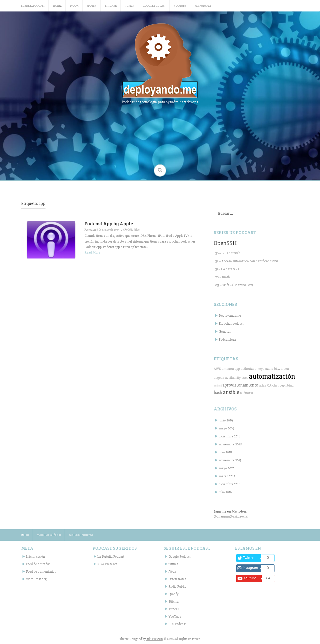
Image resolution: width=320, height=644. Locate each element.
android (218, 386)
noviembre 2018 (230, 444)
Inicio (25, 535)
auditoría (246, 393)
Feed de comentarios (41, 572)
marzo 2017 (227, 476)
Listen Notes (177, 579)
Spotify (92, 6)
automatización (272, 377)
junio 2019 (226, 420)
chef (275, 385)
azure (269, 369)
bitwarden (282, 369)
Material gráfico (49, 535)
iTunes (57, 6)
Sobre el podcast (33, 6)
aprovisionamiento (240, 385)
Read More (92, 252)
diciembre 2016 (229, 484)
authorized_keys (253, 369)
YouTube (180, 6)
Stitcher (111, 6)
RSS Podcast (203, 6)
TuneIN (130, 6)
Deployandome (230, 316)
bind (290, 385)
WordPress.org (36, 579)
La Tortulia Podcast (111, 557)
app (237, 369)
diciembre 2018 (230, 436)
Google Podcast (154, 6)
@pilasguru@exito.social (231, 516)
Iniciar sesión (35, 557)
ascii (245, 378)
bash (218, 392)
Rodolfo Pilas (132, 230)
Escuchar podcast (231, 323)
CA (269, 385)
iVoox (74, 6)
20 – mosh (222, 277)
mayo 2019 (226, 428)
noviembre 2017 (230, 460)
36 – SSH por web (228, 253)
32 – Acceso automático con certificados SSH (247, 261)
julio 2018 (225, 452)
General (225, 331)
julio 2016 (225, 492)
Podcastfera (227, 339)
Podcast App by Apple (109, 223)
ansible (231, 392)
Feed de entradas (38, 564)
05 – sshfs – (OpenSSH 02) (234, 285)
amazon (228, 369)
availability (233, 378)
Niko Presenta (107, 564)
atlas (263, 385)
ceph (283, 385)
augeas (219, 378)
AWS (217, 369)
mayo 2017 (226, 468)
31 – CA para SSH (227, 269)
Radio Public (177, 586)
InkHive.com (154, 639)
